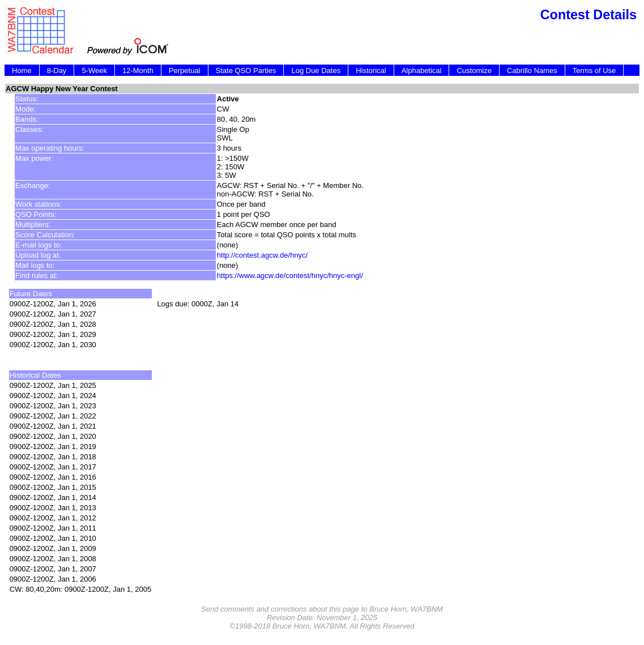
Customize (474, 71)
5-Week (94, 71)
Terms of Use (594, 71)
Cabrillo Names (532, 71)
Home (22, 71)
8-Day (57, 71)
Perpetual (185, 71)
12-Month (138, 71)
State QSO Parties (246, 71)
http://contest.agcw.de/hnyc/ (262, 255)
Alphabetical (422, 71)
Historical (371, 71)
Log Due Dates (316, 71)
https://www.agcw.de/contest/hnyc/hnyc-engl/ (290, 275)
